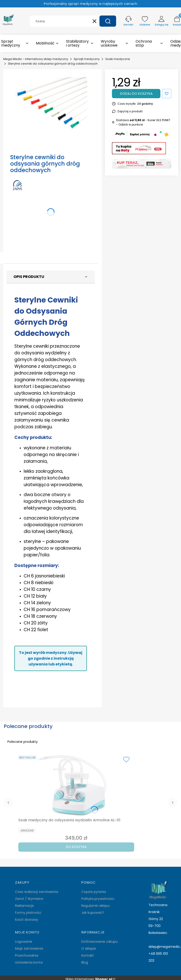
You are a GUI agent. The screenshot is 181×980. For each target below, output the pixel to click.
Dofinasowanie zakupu (100, 942)
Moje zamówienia (29, 948)
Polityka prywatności (98, 899)
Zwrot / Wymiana (29, 899)
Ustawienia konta (29, 962)
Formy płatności (28, 913)
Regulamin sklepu (95, 906)
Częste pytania (94, 892)
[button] (108, 21)
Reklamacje (24, 906)
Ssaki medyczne (118, 59)
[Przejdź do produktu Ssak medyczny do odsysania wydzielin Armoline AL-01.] (76, 785)
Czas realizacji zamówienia (37, 892)
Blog (85, 962)
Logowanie (24, 942)
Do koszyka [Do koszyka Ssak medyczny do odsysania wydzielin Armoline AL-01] (76, 847)
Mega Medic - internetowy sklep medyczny (36, 59)
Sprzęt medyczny (87, 59)
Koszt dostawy (27, 920)
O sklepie (89, 948)
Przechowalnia (27, 955)
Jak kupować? (93, 913)
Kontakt (88, 955)
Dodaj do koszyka (136, 94)
